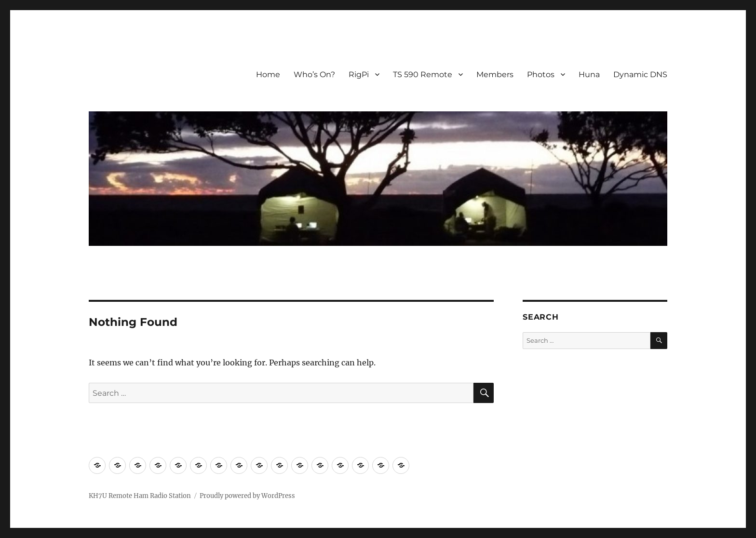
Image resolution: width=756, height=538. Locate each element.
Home (268, 74)
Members (495, 74)
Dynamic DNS (640, 74)
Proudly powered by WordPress (247, 496)
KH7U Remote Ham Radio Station (140, 496)
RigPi (359, 74)
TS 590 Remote (423, 74)
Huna (589, 74)
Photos (541, 74)
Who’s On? (314, 74)
